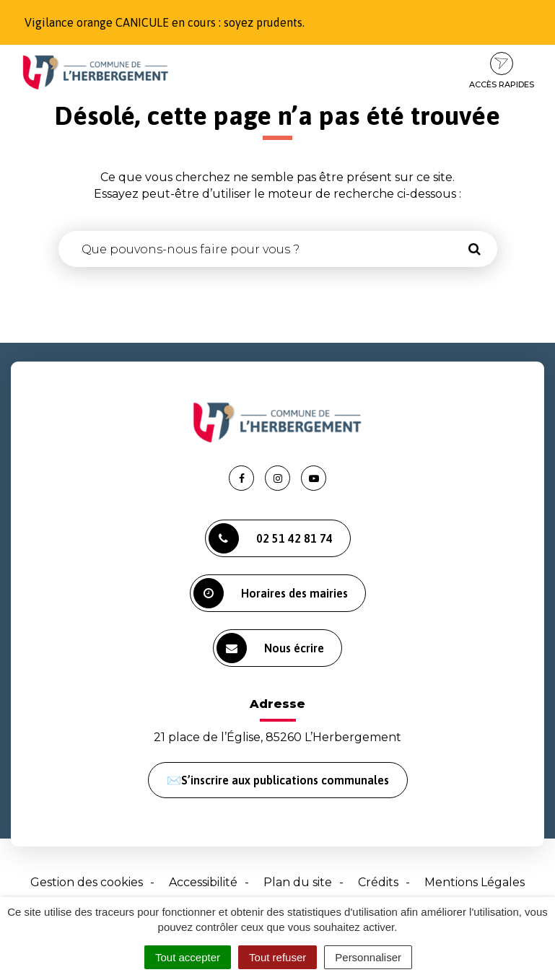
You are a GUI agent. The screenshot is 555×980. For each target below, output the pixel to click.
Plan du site (298, 882)
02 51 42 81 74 (271, 538)
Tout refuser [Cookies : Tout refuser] (277, 957)
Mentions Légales (475, 882)
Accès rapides (502, 71)
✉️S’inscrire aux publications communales (278, 780)
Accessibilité (203, 882)
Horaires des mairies (271, 593)
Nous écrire (270, 648)
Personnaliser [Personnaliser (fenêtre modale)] (368, 957)
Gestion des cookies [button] (87, 882)
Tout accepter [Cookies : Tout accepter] (188, 957)
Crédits (378, 882)
